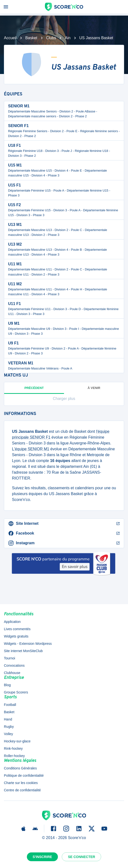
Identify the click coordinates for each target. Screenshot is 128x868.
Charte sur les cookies (21, 783)
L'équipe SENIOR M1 (31, 449)
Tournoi (10, 658)
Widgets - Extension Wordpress (28, 644)
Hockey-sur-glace (17, 741)
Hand (8, 719)
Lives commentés (17, 629)
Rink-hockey (13, 748)
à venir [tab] (94, 388)
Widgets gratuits (16, 636)
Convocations (14, 665)
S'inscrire (43, 857)
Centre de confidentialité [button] (22, 790)
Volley (8, 734)
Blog (7, 685)
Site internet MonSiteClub (23, 651)
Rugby (9, 727)
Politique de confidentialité (24, 776)
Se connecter (81, 857)
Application (12, 622)
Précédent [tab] (34, 390)
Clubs (51, 38)
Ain (68, 38)
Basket (31, 38)
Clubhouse (12, 673)
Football (10, 705)
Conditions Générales (20, 768)
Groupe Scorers (16, 692)
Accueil (10, 38)
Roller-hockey (14, 756)
